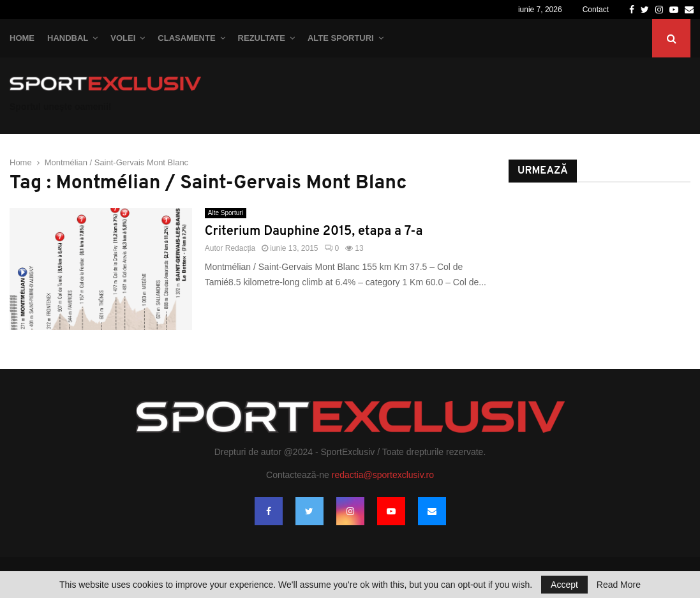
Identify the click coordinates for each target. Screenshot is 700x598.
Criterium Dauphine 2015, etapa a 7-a (314, 232)
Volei (123, 38)
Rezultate (262, 38)
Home (22, 38)
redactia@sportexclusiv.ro (383, 475)
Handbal (68, 38)
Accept (564, 585)
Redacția (240, 248)
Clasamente (186, 38)
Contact (596, 10)
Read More (619, 585)
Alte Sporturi (341, 38)
